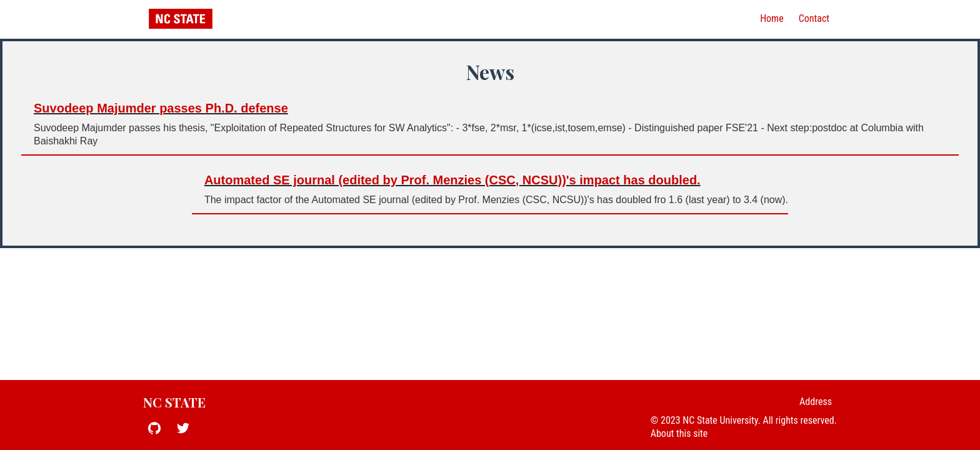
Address (816, 402)
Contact (814, 18)
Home (772, 18)
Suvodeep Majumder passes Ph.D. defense (161, 108)
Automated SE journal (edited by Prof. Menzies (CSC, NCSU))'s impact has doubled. (452, 180)
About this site (679, 433)
